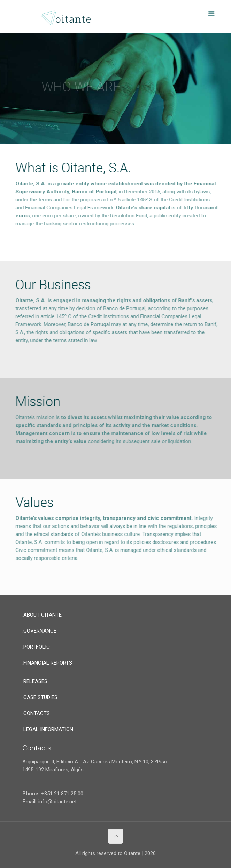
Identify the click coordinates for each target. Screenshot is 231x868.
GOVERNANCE (40, 631)
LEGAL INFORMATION (48, 729)
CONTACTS (37, 713)
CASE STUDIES (40, 697)
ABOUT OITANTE (43, 615)
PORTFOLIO (37, 647)
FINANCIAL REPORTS (48, 663)
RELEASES (35, 681)
